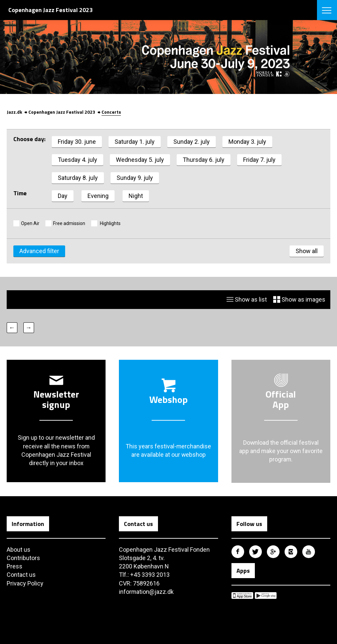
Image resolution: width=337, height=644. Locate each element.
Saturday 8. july (78, 178)
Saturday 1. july (135, 142)
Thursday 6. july (204, 160)
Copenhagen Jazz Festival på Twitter (256, 552)
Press (15, 566)
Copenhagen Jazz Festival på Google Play (266, 596)
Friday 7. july (259, 160)
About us (19, 550)
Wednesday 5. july (140, 160)
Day (63, 196)
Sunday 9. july (135, 178)
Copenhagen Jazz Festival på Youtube (309, 552)
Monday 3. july (247, 142)
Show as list (247, 300)
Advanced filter (39, 251)
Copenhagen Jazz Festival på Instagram (291, 552)
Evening (98, 196)
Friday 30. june (77, 142)
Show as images (299, 300)
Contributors (23, 558)
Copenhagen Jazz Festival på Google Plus (273, 552)
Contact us (21, 575)
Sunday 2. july (192, 142)
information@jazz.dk (146, 592)
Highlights (110, 223)
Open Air (30, 223)
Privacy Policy (25, 583)
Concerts (111, 112)
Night (136, 196)
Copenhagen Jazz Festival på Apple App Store (242, 596)
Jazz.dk (14, 112)
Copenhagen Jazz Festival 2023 (62, 112)
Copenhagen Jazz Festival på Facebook (238, 552)
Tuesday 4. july (77, 160)
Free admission (69, 223)
